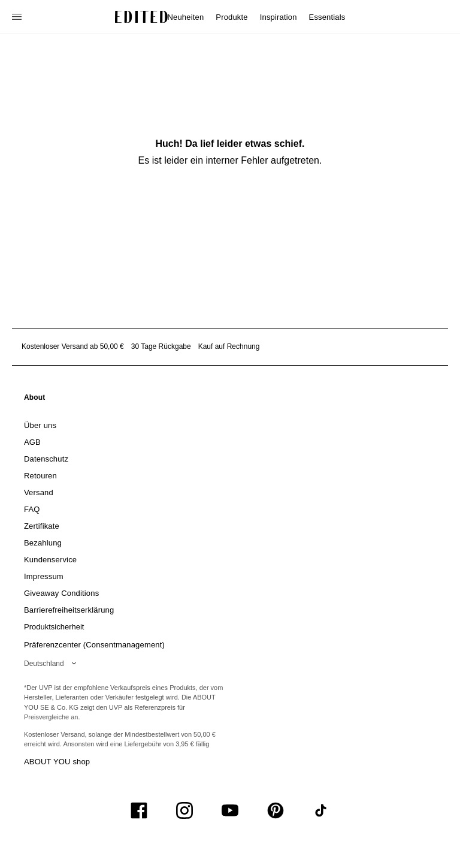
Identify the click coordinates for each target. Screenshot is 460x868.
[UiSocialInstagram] (184, 810)
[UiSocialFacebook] (139, 810)
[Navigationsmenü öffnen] (18, 17)
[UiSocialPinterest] (276, 810)
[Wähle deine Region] (52, 664)
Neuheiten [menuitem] (186, 17)
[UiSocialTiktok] (321, 810)
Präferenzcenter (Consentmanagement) (94, 645)
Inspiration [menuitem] (279, 17)
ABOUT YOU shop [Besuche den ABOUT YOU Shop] (57, 762)
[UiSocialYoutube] (230, 810)
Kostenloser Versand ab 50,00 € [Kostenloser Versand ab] (73, 346)
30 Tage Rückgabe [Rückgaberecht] (161, 346)
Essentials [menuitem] (327, 17)
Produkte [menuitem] (231, 17)
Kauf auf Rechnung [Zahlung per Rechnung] (229, 346)
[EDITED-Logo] (141, 17)
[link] (35, 400)
